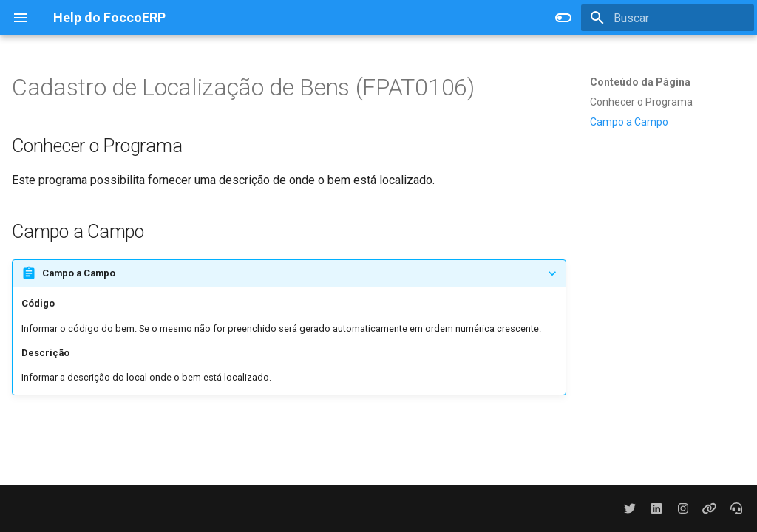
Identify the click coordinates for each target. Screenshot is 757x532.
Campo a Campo (629, 122)
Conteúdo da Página (640, 82)
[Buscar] (668, 18)
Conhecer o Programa (641, 102)
